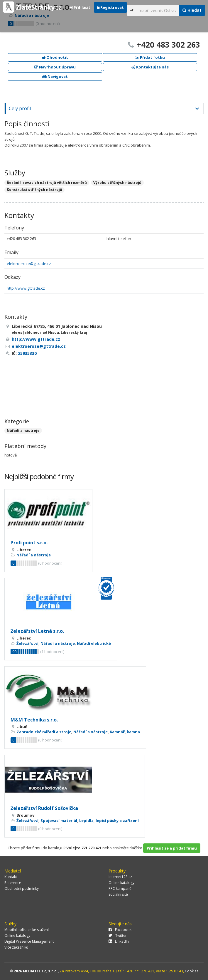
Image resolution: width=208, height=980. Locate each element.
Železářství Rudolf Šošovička (44, 808)
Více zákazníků (16, 947)
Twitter (118, 935)
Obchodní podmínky (22, 888)
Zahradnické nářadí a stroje (44, 732)
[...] (158, 10)
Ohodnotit (55, 57)
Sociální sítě (118, 894)
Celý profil (20, 108)
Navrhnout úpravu (55, 67)
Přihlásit (80, 7)
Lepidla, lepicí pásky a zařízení (109, 820)
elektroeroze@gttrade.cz (29, 264)
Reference (13, 883)
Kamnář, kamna (125, 732)
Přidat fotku (150, 57)
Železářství (27, 643)
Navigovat (55, 76)
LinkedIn (119, 941)
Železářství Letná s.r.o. (37, 631)
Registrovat (110, 7)
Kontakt (11, 877)
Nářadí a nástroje (23, 431)
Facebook (120, 930)
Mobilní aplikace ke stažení (27, 930)
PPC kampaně (120, 888)
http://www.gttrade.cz (26, 288)
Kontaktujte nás (150, 67)
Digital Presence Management (29, 941)
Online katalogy (121, 883)
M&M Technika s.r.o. (34, 720)
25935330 (27, 353)
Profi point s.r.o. (29, 543)
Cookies (192, 971)
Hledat (192, 10)
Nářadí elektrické (94, 643)
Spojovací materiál (59, 820)
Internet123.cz (120, 877)
